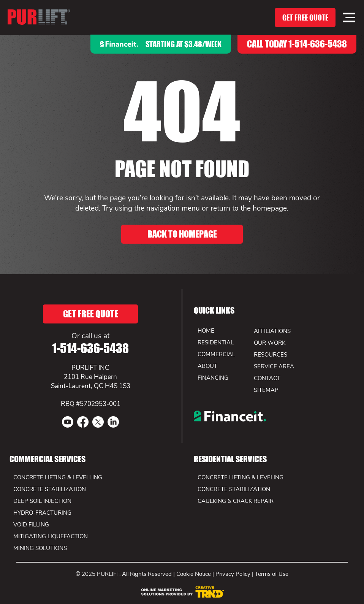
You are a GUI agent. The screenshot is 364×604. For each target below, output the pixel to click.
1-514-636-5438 (90, 348)
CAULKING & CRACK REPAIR (236, 501)
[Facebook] (83, 422)
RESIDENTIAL (216, 342)
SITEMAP (266, 390)
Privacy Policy (233, 574)
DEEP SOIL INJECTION (42, 501)
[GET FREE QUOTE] (305, 17)
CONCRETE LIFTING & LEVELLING (58, 477)
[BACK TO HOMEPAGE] (182, 234)
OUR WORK (270, 343)
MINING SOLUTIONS (40, 548)
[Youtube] (68, 422)
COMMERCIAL (216, 354)
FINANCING (213, 378)
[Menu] (349, 17)
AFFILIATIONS (272, 331)
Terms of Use (272, 574)
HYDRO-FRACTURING (42, 513)
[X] (98, 422)
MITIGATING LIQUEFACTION (51, 536)
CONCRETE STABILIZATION (234, 489)
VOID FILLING (31, 525)
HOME (206, 331)
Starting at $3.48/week (184, 44)
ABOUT (207, 366)
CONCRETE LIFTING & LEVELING (241, 477)
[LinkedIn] (113, 422)
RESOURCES (271, 355)
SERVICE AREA (274, 366)
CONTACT (267, 378)
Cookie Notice (194, 574)
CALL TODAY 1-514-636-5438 (297, 44)
